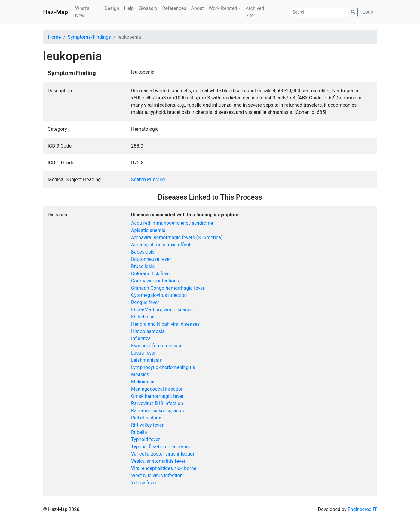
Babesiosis (143, 252)
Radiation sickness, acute (158, 411)
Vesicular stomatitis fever (158, 461)
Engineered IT (362, 509)
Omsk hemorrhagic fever (157, 396)
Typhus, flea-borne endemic (160, 447)
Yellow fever (144, 483)
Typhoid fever (146, 439)
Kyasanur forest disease (157, 346)
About (197, 8)
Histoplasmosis (148, 331)
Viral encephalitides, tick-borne (164, 468)
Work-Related (223, 8)
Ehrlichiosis (143, 317)
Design (112, 8)
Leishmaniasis (147, 360)
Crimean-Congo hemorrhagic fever (168, 288)
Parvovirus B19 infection (157, 403)
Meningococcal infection (157, 389)
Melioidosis (143, 382)
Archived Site (255, 12)
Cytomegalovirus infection (159, 295)
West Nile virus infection (157, 475)
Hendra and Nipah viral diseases (166, 324)
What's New (82, 12)
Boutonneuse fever (151, 259)
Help (129, 8)
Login (368, 12)
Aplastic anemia (148, 230)
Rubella (139, 432)
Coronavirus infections (155, 281)
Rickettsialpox (146, 418)
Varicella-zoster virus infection (163, 454)
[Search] (319, 12)
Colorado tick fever (151, 274)
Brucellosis (143, 266)
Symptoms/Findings (89, 37)
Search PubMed (148, 180)
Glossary (148, 8)
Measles (140, 375)
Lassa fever (143, 353)
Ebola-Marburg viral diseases (162, 310)
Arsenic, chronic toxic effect (161, 245)
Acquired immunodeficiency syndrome (172, 223)
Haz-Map (56, 12)
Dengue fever (145, 302)
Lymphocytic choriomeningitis (163, 367)
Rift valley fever (147, 425)
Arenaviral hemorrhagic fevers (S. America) (177, 238)
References (174, 8)
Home (55, 37)
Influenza (141, 338)
